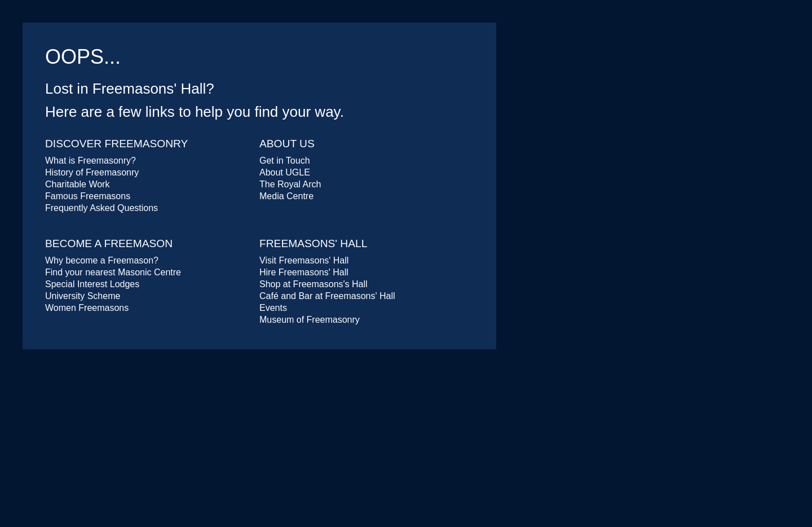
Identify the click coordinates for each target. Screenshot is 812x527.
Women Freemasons (87, 308)
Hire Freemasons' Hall (304, 272)
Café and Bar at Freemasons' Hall (327, 296)
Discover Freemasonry (116, 144)
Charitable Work (77, 184)
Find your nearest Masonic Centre (113, 272)
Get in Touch (285, 161)
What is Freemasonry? (91, 161)
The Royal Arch (290, 184)
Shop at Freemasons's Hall (314, 284)
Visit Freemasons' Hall (304, 260)
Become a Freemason (109, 243)
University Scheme (83, 296)
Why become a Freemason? (102, 260)
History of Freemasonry (92, 172)
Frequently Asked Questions (101, 208)
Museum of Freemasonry (310, 320)
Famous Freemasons (88, 196)
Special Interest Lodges (92, 284)
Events (273, 308)
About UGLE (285, 172)
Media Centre (286, 196)
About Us (287, 144)
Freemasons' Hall (313, 243)
